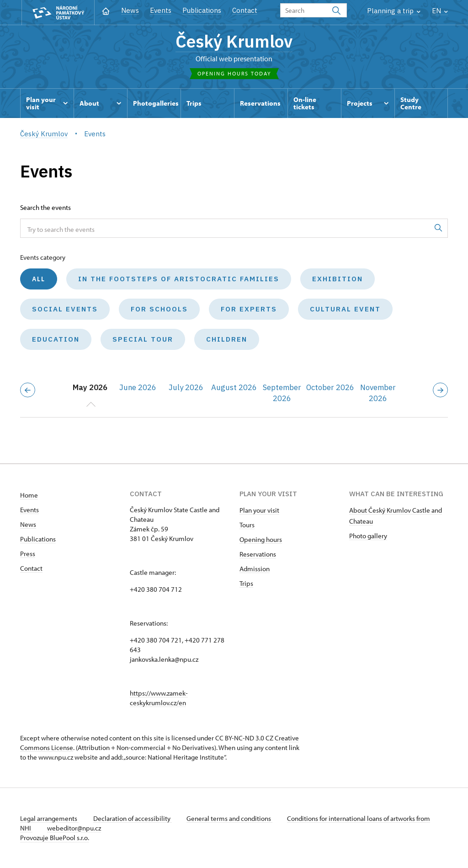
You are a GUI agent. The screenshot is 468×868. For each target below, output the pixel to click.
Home (29, 495)
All (39, 279)
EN (440, 11)
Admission (255, 569)
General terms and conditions (229, 818)
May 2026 (90, 387)
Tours (247, 525)
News (130, 10)
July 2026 (186, 387)
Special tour (143, 339)
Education (56, 339)
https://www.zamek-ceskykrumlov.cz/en (159, 698)
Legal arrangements (49, 818)
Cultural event (345, 309)
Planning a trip (394, 11)
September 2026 (282, 393)
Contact (245, 10)
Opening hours (261, 539)
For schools (159, 309)
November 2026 (378, 393)
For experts (249, 309)
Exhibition (338, 279)
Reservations (258, 554)
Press (28, 554)
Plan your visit (259, 510)
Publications (202, 10)
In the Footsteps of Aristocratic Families (179, 279)
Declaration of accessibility (133, 818)
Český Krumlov (234, 41)
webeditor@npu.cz (74, 828)
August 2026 (234, 387)
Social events (65, 309)
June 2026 (138, 387)
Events (161, 10)
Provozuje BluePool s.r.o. (55, 838)
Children (227, 339)
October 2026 (330, 387)
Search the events (45, 207)
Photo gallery (368, 536)
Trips (246, 583)
